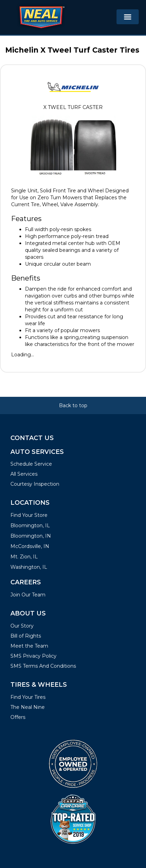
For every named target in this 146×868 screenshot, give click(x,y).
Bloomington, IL (30, 526)
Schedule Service (31, 464)
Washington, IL (29, 567)
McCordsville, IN (30, 546)
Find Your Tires (28, 697)
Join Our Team (28, 595)
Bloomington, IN (31, 536)
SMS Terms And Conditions (43, 666)
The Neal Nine (28, 707)
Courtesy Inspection (35, 484)
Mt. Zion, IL (24, 557)
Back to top (73, 405)
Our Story (22, 626)
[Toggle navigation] (128, 17)
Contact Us (32, 438)
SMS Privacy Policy (33, 656)
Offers (18, 717)
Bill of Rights (26, 636)
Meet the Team (29, 646)
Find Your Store (29, 515)
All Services (24, 474)
